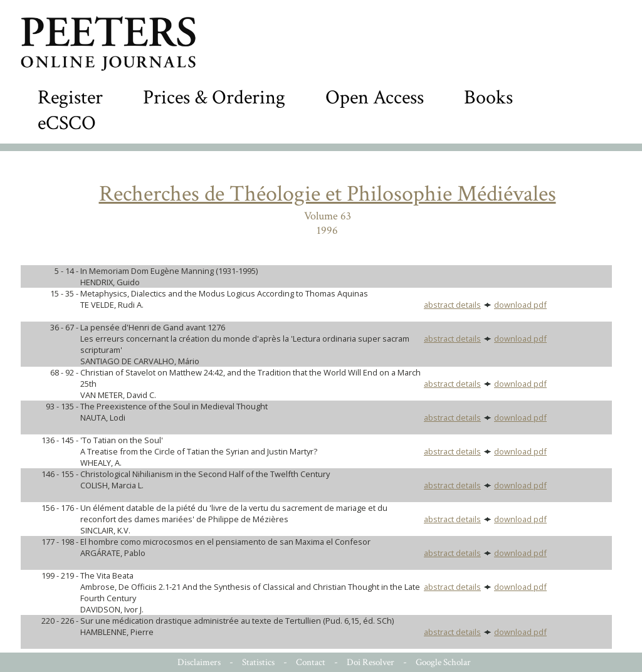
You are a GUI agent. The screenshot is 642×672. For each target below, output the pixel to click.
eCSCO (67, 123)
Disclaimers (199, 662)
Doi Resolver (371, 662)
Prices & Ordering (214, 97)
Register (70, 97)
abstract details (452, 305)
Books (488, 97)
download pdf (520, 305)
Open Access (375, 97)
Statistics (258, 662)
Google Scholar (443, 662)
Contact (311, 662)
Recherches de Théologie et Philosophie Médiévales (328, 194)
